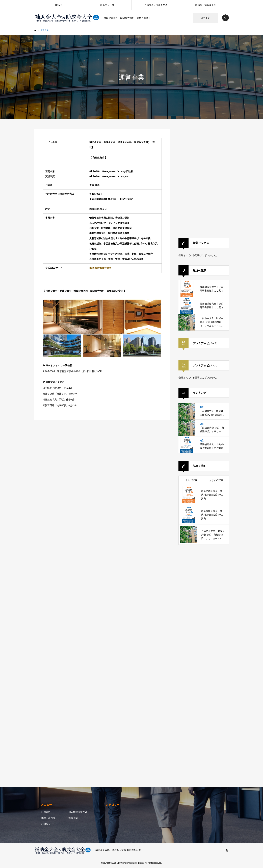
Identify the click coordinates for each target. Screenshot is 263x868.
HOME (59, 5)
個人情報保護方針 (78, 812)
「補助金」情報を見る (204, 5)
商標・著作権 (48, 818)
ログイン (205, 18)
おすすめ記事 (216, 480)
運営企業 (73, 818)
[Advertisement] (204, 180)
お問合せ (46, 824)
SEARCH (225, 18)
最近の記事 (191, 480)
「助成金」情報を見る (156, 5)
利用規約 (46, 812)
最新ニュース (107, 5)
